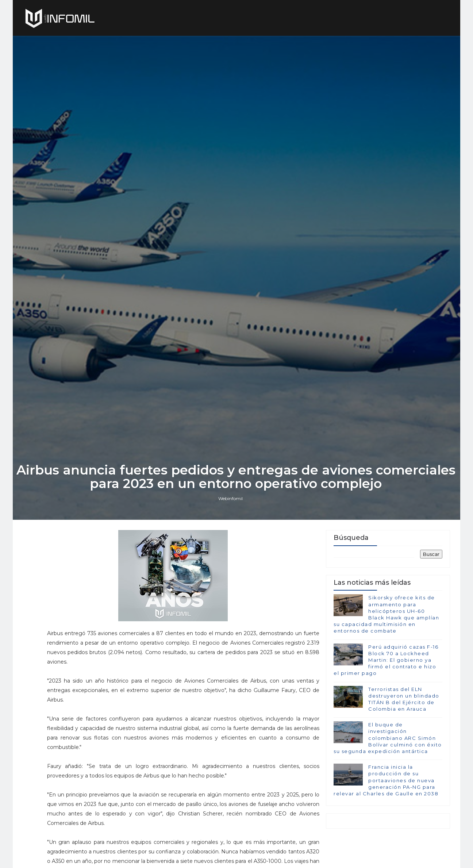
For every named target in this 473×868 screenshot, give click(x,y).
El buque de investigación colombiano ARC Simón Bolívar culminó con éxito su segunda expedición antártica (388, 775)
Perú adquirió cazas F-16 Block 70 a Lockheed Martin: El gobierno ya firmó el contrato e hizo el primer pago (386, 697)
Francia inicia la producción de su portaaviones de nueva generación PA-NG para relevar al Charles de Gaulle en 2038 (386, 817)
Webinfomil (231, 534)
